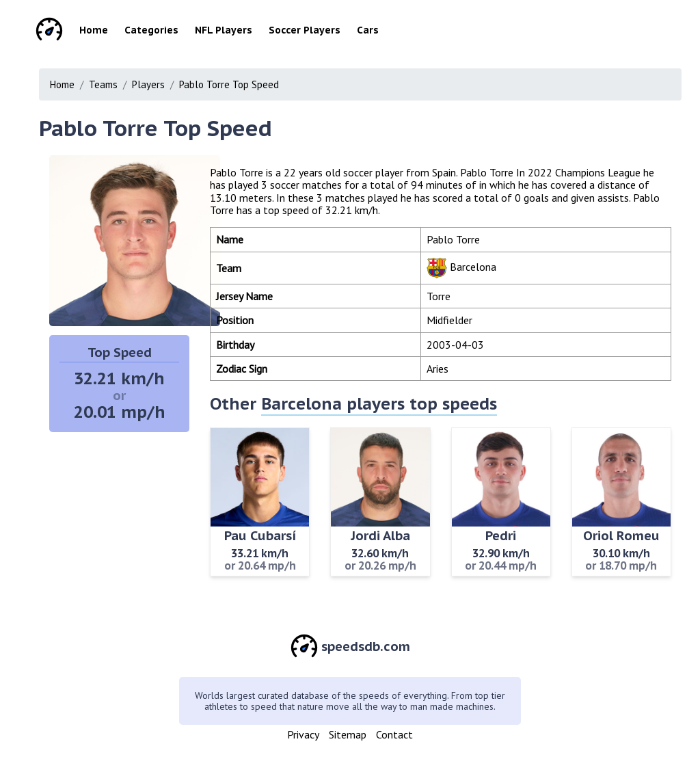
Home (94, 30)
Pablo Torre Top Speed (229, 84)
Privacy (303, 734)
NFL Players (224, 30)
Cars (368, 30)
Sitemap (348, 734)
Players (148, 84)
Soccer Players (305, 30)
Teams (103, 84)
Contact (394, 734)
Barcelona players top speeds (379, 404)
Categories (151, 30)
